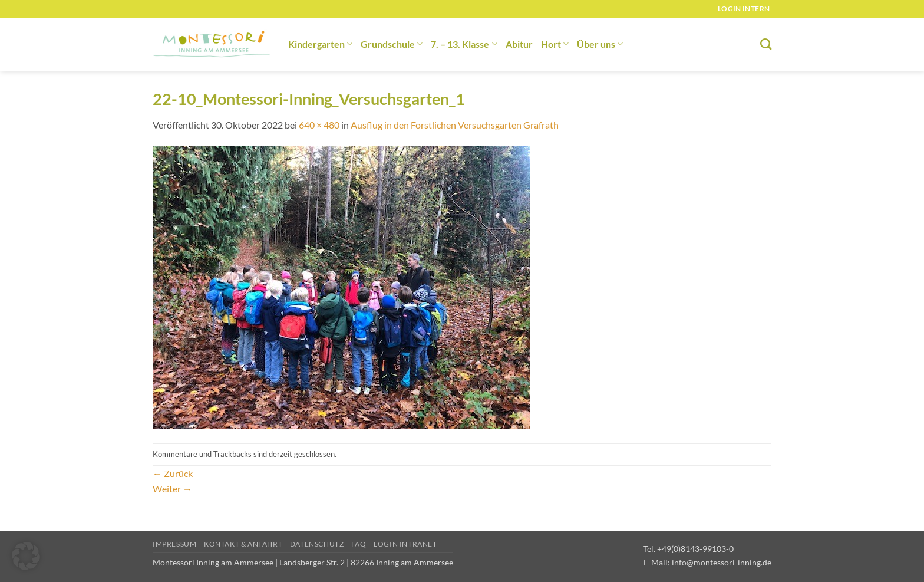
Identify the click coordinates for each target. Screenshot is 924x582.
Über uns (600, 44)
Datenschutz (317, 544)
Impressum (175, 544)
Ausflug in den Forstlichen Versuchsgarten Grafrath (455, 125)
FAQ (359, 544)
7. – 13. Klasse (464, 44)
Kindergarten (320, 44)
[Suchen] (766, 44)
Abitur (519, 44)
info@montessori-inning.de (722, 562)
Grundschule (392, 44)
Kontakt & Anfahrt (243, 544)
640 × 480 (319, 125)
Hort (555, 44)
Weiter (172, 489)
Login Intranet (405, 544)
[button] (26, 556)
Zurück (173, 473)
